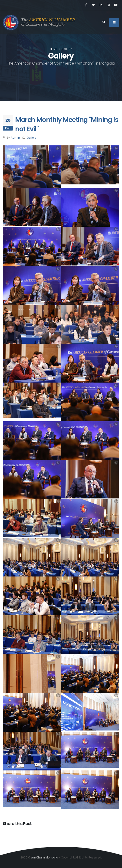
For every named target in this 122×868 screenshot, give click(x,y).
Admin (15, 138)
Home (53, 49)
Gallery (31, 138)
